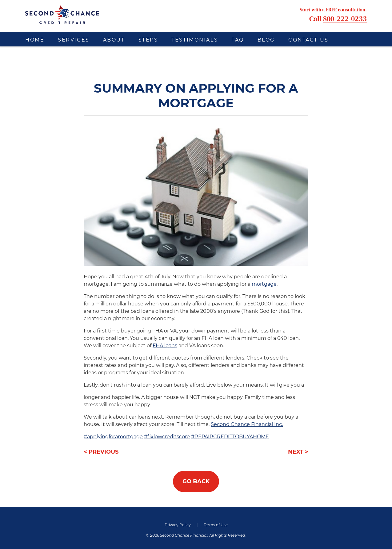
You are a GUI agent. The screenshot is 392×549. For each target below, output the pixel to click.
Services (74, 40)
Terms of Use (216, 525)
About (114, 40)
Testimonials (195, 40)
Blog (266, 40)
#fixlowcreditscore (167, 437)
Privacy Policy (178, 525)
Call (333, 15)
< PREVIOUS (101, 452)
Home (35, 40)
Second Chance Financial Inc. (247, 424)
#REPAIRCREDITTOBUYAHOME (230, 437)
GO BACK (196, 481)
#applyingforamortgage (113, 437)
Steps (148, 40)
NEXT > (298, 452)
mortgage (264, 284)
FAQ (238, 40)
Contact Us (308, 40)
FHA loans (165, 346)
